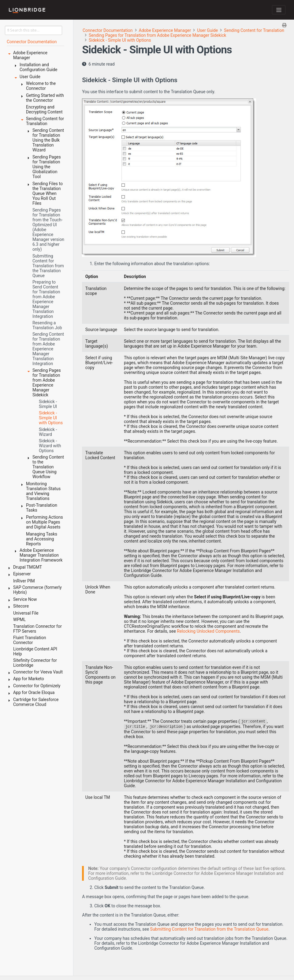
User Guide (207, 30)
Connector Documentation (108, 30)
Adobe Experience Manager (165, 30)
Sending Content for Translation (254, 30)
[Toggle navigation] (279, 10)
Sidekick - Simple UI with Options (120, 40)
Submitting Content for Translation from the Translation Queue (209, 929)
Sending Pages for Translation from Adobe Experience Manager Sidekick (157, 35)
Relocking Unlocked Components (208, 631)
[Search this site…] (33, 30)
